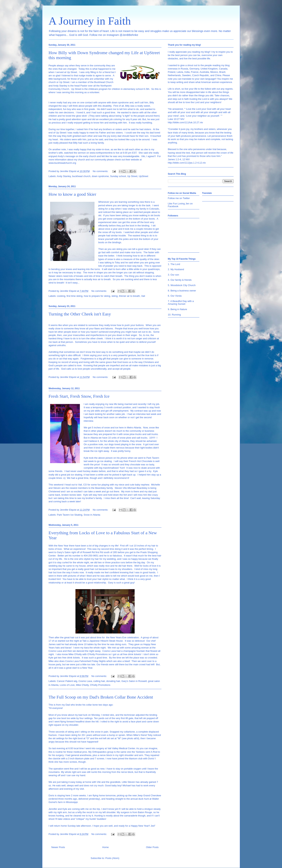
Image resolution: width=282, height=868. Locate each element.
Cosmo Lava (85, 681)
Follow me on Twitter (179, 198)
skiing (115, 296)
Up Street (132, 176)
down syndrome (100, 176)
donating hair (113, 681)
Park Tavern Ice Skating (70, 515)
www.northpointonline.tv (102, 153)
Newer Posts (58, 847)
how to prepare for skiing (97, 296)
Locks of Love (67, 685)
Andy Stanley (64, 176)
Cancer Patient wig (67, 681)
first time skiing (75, 296)
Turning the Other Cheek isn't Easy (80, 314)
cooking (61, 296)
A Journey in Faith (90, 21)
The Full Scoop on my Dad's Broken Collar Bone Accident (101, 697)
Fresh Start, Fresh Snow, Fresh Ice (79, 396)
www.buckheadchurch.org (62, 163)
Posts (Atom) (112, 858)
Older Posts (152, 847)
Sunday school (118, 176)
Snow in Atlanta (92, 515)
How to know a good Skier (72, 194)
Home (105, 847)
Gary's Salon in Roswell (134, 681)
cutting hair (99, 681)
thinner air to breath (129, 296)
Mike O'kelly (82, 685)
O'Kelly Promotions (100, 685)
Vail (143, 296)
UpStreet (143, 176)
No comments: (101, 171)
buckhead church (81, 176)
